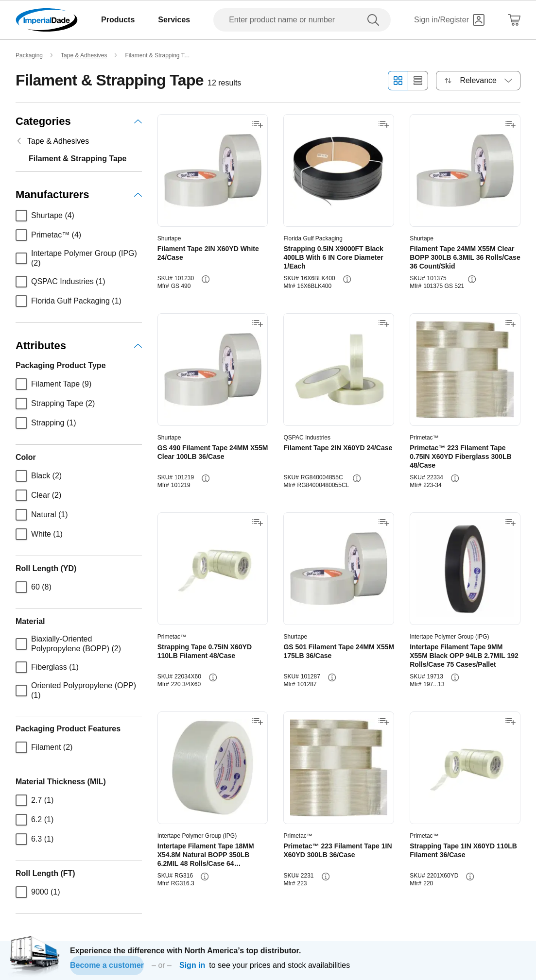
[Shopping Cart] (514, 20)
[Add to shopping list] (258, 124)
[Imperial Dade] (47, 20)
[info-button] (206, 279)
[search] (375, 20)
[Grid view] (398, 81)
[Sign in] (449, 20)
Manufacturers (79, 194)
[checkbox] (21, 216)
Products (118, 20)
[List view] (418, 81)
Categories (79, 121)
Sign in (192, 965)
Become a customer (107, 965)
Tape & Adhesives (84, 55)
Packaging (29, 55)
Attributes (79, 346)
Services (174, 20)
